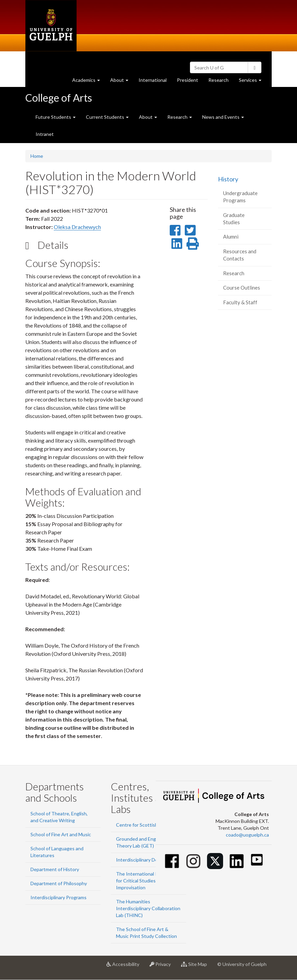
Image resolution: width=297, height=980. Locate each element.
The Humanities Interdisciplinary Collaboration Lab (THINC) (148, 908)
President (188, 80)
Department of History (55, 869)
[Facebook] (172, 861)
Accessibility (125, 967)
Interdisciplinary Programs (59, 897)
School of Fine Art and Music (61, 834)
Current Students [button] (107, 117)
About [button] (122, 82)
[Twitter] (215, 861)
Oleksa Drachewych (77, 227)
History (228, 179)
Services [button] (253, 82)
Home (37, 156)
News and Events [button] (223, 117)
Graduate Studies (234, 219)
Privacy (163, 967)
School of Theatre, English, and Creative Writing (59, 817)
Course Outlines (242, 288)
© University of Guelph (242, 964)
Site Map (197, 967)
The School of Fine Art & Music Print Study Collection (146, 933)
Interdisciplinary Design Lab (146, 860)
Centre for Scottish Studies (146, 825)
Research (221, 82)
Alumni (231, 237)
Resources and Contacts (240, 255)
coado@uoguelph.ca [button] (247, 835)
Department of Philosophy (59, 883)
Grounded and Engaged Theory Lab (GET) (141, 842)
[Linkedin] (237, 861)
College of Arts (59, 98)
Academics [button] (89, 82)
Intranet (45, 134)
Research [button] (180, 117)
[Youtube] (257, 860)
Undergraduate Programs (240, 197)
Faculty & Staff (240, 302)
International (153, 80)
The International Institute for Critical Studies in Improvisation (145, 881)
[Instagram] (193, 861)
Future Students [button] (56, 117)
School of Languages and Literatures (57, 852)
